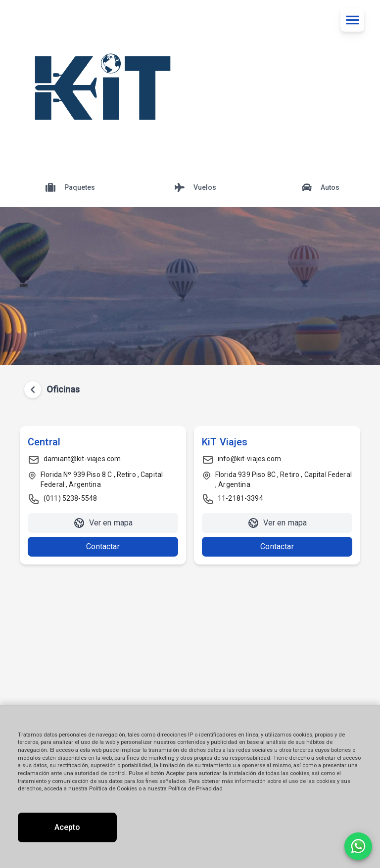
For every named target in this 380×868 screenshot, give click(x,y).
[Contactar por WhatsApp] (358, 846)
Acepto (67, 827)
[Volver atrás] (33, 390)
